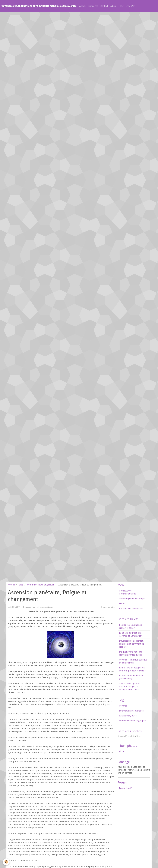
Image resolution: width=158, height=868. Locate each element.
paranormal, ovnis (128, 716)
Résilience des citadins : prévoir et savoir (130, 626)
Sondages (93, 6)
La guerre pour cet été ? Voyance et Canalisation (131, 634)
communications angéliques (41, 585)
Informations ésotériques (131, 711)
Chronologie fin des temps (132, 599)
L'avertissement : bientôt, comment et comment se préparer (132, 644)
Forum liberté (126, 788)
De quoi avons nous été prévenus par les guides (131, 653)
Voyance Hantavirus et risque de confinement (133, 661)
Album (113, 6)
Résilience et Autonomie (131, 609)
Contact (104, 6)
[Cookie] (6, 862)
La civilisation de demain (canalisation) (131, 677)
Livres (122, 604)
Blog (121, 6)
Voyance (123, 706)
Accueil (83, 6)
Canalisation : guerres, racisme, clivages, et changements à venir (130, 687)
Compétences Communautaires (127, 592)
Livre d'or (130, 6)
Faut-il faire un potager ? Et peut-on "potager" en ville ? (132, 669)
